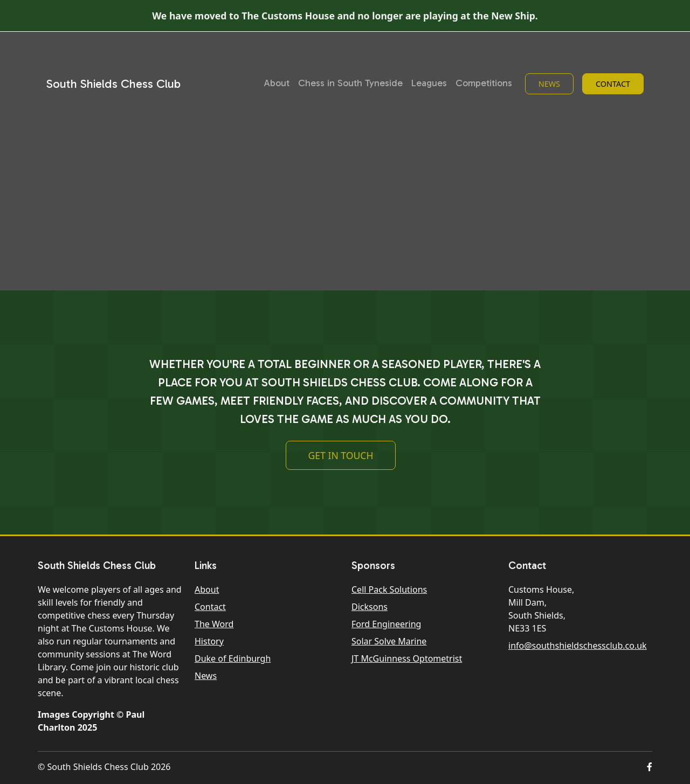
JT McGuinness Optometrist (407, 658)
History (209, 641)
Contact (613, 84)
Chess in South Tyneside (350, 83)
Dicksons (370, 607)
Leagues (429, 83)
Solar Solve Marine (389, 641)
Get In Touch (340, 460)
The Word (214, 624)
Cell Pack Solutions (389, 589)
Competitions (484, 83)
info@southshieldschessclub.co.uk (578, 646)
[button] (650, 767)
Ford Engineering (386, 624)
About (277, 83)
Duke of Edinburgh (233, 658)
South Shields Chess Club (113, 84)
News (549, 84)
